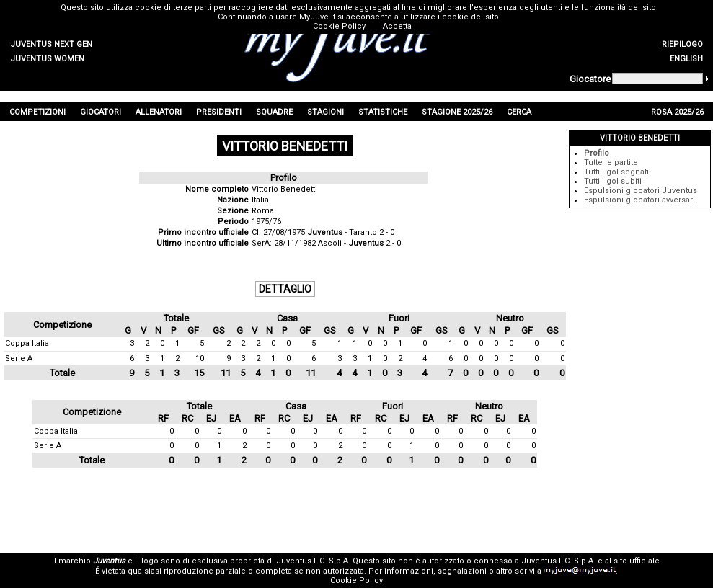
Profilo (597, 153)
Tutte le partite (611, 162)
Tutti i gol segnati (616, 172)
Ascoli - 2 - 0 (359, 243)
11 (226, 373)
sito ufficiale (637, 561)
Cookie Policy (356, 580)
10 (200, 358)
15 (199, 373)
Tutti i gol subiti (613, 181)
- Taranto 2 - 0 (351, 232)
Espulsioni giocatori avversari (639, 200)
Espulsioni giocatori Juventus (641, 191)
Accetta (397, 26)
